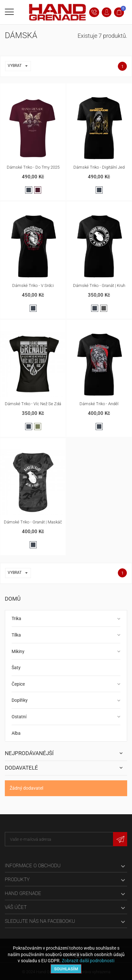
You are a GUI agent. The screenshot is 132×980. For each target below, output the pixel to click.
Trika (16, 618)
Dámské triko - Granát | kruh (99, 285)
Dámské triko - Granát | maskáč (33, 522)
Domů (13, 599)
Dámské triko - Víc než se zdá (33, 404)
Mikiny (18, 651)
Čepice (18, 684)
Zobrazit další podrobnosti (88, 961)
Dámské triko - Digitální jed (99, 167)
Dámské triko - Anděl (99, 404)
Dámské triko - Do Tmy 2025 (33, 167)
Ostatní (19, 717)
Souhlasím (66, 969)
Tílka (16, 635)
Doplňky (20, 700)
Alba (16, 733)
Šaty (16, 668)
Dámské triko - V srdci (33, 285)
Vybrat (19, 66)
